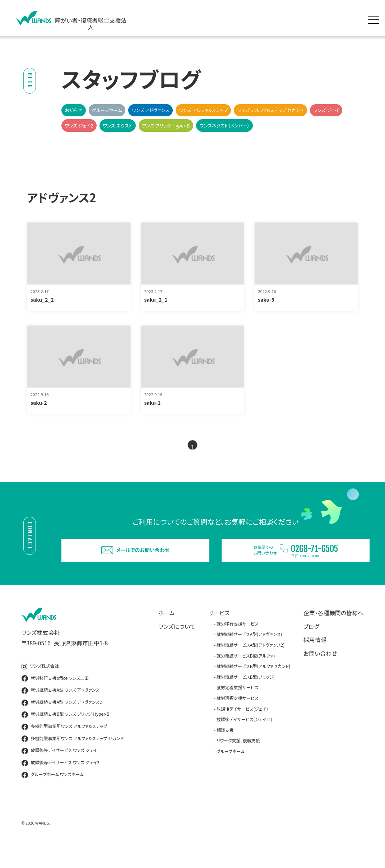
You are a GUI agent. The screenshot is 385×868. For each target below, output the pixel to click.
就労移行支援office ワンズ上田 (55, 698)
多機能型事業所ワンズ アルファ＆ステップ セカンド (73, 758)
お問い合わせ (320, 673)
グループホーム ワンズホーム (53, 794)
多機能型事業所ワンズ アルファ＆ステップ (64, 746)
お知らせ (74, 110)
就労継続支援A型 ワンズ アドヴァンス (61, 710)
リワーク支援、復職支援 (238, 760)
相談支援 (225, 749)
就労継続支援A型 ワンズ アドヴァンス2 (62, 722)
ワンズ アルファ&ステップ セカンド (270, 110)
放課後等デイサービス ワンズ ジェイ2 (61, 782)
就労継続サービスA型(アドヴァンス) (249, 654)
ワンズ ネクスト (117, 126)
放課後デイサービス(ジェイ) (242, 728)
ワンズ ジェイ (326, 110)
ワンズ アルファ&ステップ (203, 110)
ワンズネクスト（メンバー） (225, 126)
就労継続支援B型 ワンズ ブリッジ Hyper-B (66, 734)
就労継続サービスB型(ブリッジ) (246, 696)
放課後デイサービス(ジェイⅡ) (244, 739)
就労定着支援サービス (238, 707)
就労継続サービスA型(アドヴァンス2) (251, 664)
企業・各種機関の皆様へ (334, 632)
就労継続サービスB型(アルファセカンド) (254, 686)
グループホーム (107, 110)
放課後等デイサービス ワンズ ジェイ (59, 770)
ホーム (167, 632)
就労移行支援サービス (238, 643)
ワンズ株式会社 (40, 685)
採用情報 (315, 659)
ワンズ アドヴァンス (150, 110)
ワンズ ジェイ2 (79, 126)
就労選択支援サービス (238, 717)
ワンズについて (177, 646)
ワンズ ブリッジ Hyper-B (166, 126)
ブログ (311, 646)
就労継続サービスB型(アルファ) (246, 675)
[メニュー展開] (375, 18)
